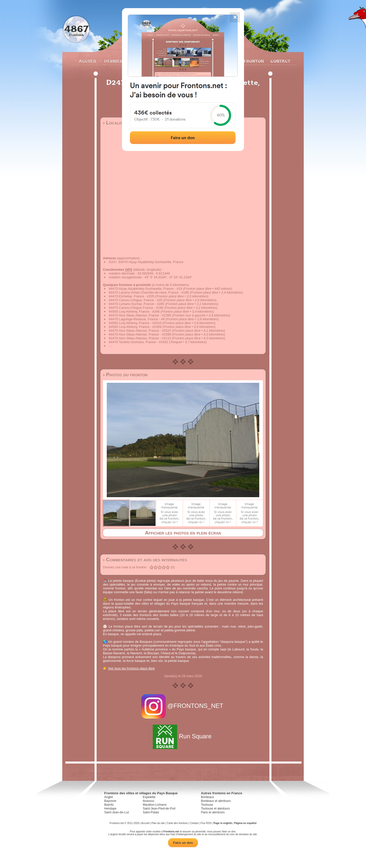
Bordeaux (207, 797)
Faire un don (183, 843)
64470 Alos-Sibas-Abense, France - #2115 (140, 338)
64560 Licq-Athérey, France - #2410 (135, 323)
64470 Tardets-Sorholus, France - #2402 (138, 342)
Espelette (149, 797)
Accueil (88, 61)
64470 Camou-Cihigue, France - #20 (136, 300)
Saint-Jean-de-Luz (117, 812)
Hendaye (110, 809)
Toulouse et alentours (215, 809)
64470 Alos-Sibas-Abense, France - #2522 (140, 331)
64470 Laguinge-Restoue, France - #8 (137, 319)
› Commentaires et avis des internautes (145, 560)
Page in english (223, 823)
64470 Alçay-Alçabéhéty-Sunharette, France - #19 (145, 289)
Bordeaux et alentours (216, 801)
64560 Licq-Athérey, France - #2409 (135, 327)
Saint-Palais (151, 812)
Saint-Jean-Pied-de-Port (159, 809)
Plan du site (158, 823)
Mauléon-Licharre (155, 805)
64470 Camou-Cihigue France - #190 (136, 308)
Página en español (245, 823)
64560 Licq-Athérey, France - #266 (134, 311)
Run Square (183, 736)
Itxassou (149, 801)
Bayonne (110, 801)
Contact (280, 61)
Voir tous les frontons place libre (131, 668)
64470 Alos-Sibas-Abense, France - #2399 (140, 334)
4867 (76, 29)
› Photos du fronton (125, 375)
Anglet (109, 797)
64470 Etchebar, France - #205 (132, 296)
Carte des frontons (177, 823)
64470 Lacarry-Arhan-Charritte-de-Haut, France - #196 (149, 292)
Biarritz (109, 805)
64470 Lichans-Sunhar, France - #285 (136, 304)
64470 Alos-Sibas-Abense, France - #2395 (140, 315)
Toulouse (207, 805)
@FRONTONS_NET (183, 706)
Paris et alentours (213, 812)
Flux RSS (206, 823)
